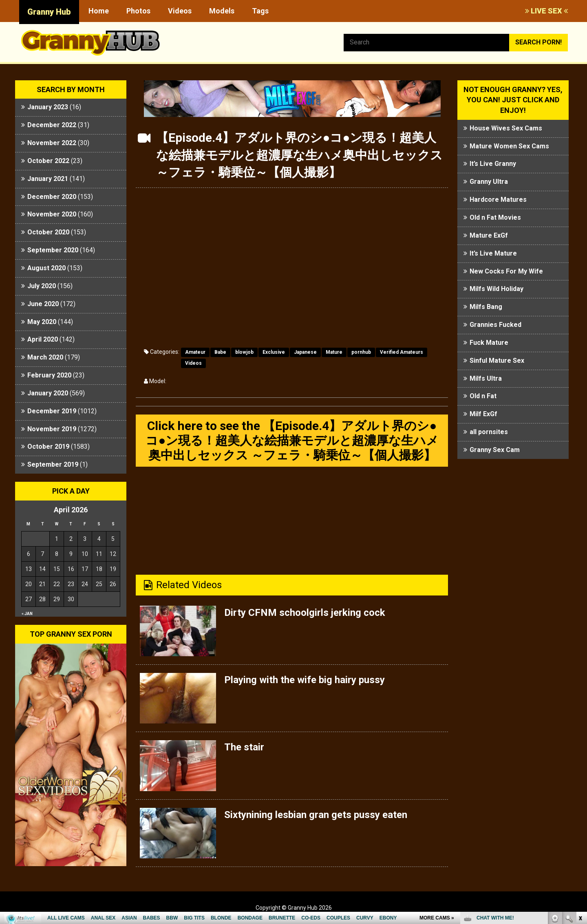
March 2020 (45, 357)
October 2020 (48, 232)
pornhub (361, 352)
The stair (244, 747)
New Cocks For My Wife (506, 271)
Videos (180, 11)
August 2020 (46, 268)
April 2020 (43, 339)
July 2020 (42, 286)
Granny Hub (49, 12)
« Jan (27, 614)
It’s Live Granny (493, 164)
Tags (260, 11)
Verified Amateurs (402, 352)
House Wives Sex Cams (506, 128)
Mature (334, 352)
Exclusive (274, 352)
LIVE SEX (546, 11)
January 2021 (48, 179)
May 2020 (42, 322)
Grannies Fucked (495, 325)
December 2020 (52, 197)
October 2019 (48, 447)
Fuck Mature (489, 343)
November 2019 (52, 429)
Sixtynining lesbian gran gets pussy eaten (316, 815)
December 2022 (52, 125)
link (580, 797)
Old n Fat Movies (495, 217)
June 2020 (43, 304)
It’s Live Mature (493, 253)
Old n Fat (483, 396)
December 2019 (52, 411)
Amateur (195, 352)
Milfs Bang (486, 307)
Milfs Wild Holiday (497, 289)
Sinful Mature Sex (497, 361)
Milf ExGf (483, 414)
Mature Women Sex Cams (509, 146)
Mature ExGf (489, 235)
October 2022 (48, 161)
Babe (220, 352)
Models (222, 11)
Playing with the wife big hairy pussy (305, 680)
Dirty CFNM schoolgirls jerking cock (305, 613)
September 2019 (53, 464)
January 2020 (48, 393)
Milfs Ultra (486, 378)
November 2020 (52, 214)
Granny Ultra (489, 182)
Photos (138, 11)
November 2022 (52, 143)
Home (99, 11)
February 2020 (49, 375)
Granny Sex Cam (495, 450)
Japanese (305, 352)
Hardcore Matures (498, 200)
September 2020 (53, 250)
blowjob (244, 352)
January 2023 (48, 107)
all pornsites (489, 432)
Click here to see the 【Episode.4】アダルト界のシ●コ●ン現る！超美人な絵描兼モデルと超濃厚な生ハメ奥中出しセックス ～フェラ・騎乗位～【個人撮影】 (292, 440)
